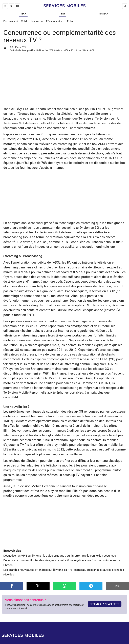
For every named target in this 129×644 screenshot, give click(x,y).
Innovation (37, 21)
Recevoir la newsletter (105, 604)
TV (25, 47)
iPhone (18, 47)
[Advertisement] (64, 81)
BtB (63, 14)
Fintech (104, 14)
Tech (23, 14)
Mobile (24, 21)
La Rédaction (19, 50)
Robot (70, 21)
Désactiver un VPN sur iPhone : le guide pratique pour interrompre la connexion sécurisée (60, 556)
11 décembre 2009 (44, 50)
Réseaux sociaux (55, 21)
